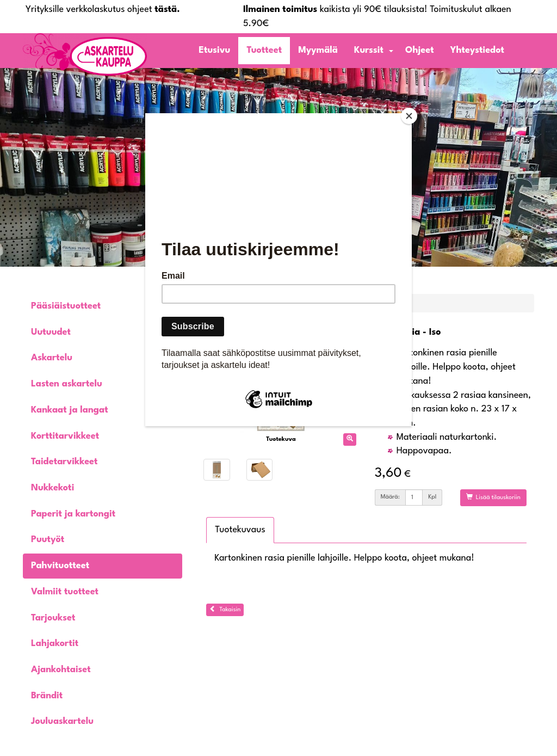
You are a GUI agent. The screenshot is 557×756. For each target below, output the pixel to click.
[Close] (409, 116)
